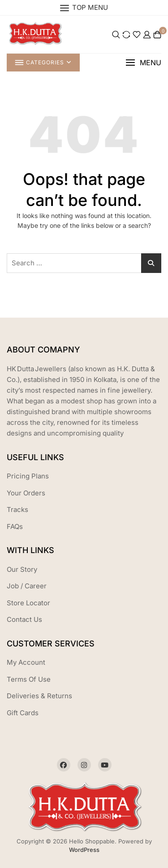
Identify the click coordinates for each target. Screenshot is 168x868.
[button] (143, 63)
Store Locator (28, 603)
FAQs (15, 526)
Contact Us (24, 619)
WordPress (84, 850)
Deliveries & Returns (39, 696)
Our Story (22, 569)
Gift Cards (23, 713)
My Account (26, 662)
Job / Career (27, 586)
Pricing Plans (28, 476)
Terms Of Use (29, 679)
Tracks (17, 509)
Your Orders (26, 493)
